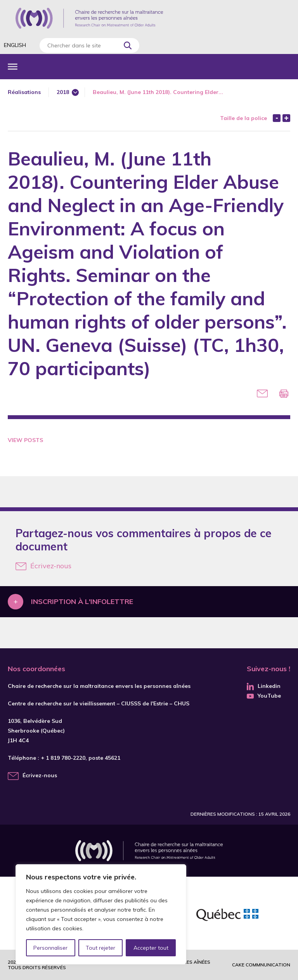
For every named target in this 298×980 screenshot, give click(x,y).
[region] (101, 914)
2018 (63, 92)
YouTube (264, 696)
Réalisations (24, 92)
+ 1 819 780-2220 (63, 758)
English (15, 45)
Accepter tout (151, 948)
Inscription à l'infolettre (82, 601)
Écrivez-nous (43, 566)
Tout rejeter (100, 948)
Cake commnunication (261, 965)
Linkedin (264, 686)
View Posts (25, 440)
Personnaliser (51, 948)
